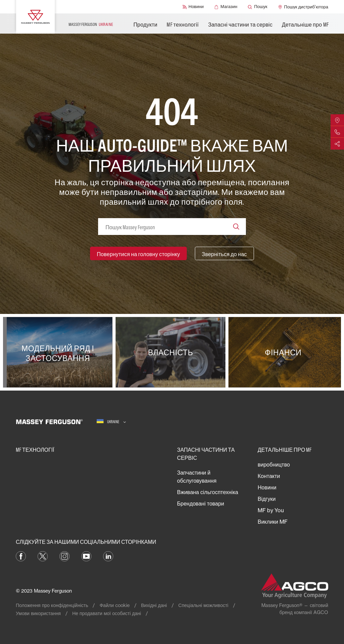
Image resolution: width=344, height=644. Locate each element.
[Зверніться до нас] (224, 253)
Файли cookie (114, 605)
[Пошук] (257, 7)
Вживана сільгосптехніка (208, 492)
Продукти (145, 25)
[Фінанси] (285, 352)
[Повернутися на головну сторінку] (138, 253)
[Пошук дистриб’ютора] (303, 7)
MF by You (271, 510)
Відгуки (267, 499)
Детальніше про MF (305, 25)
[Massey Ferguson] (35, 17)
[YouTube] (86, 556)
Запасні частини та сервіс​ (240, 25)
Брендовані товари (201, 504)
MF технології (183, 25)
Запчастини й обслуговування (197, 477)
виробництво (274, 465)
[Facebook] (21, 556)
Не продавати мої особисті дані (107, 613)
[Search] (236, 227)
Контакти (269, 476)
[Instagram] (64, 556)
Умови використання (38, 613)
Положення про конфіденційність (52, 605)
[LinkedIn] (108, 556)
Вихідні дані (154, 605)
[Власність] (172, 352)
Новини (267, 487)
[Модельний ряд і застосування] (59, 352)
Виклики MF (273, 522)
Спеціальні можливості (203, 605)
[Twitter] (43, 556)
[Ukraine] (111, 422)
